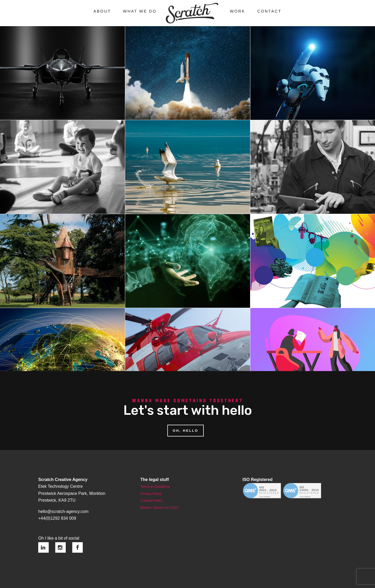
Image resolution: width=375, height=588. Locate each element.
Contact (269, 11)
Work (238, 11)
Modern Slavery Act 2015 (159, 505)
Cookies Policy (151, 498)
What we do (140, 11)
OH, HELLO (186, 428)
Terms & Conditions (155, 484)
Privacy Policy (151, 491)
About (102, 11)
